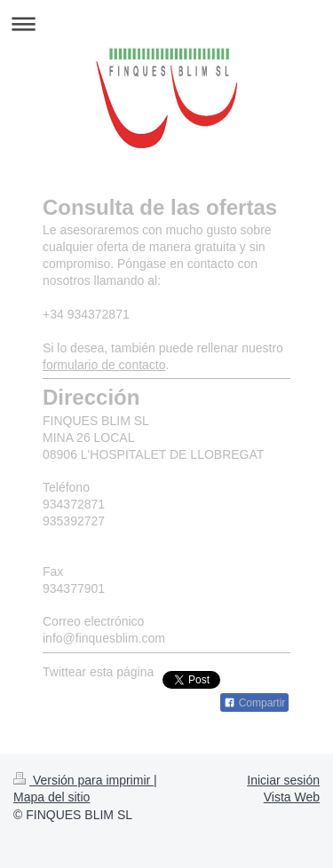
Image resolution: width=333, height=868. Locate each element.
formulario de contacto (104, 365)
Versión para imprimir (83, 780)
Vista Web (292, 797)
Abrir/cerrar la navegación (166, 24)
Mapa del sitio (52, 797)
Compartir (254, 703)
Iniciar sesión (283, 780)
